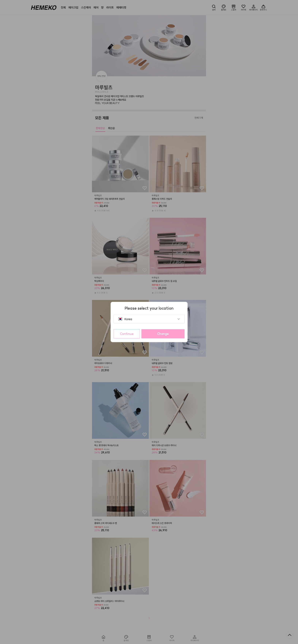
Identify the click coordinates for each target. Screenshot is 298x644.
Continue (127, 334)
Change (163, 334)
